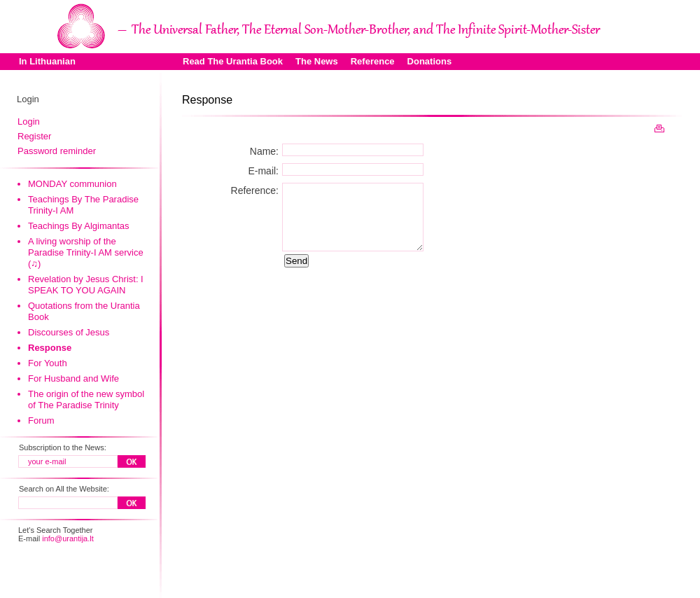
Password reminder (57, 151)
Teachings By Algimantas (79, 226)
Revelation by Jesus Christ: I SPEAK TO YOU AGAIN (86, 285)
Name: (264, 151)
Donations (430, 61)
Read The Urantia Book (233, 61)
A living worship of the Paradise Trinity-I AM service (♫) (86, 252)
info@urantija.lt (68, 538)
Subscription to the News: (63, 447)
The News (317, 61)
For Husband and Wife (73, 378)
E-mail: (263, 171)
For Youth (48, 363)
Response (50, 348)
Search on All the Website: (64, 489)
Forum (41, 420)
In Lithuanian (47, 61)
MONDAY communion (72, 184)
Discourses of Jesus (69, 332)
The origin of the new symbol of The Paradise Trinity (86, 399)
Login (29, 121)
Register (34, 136)
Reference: (255, 190)
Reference (373, 61)
